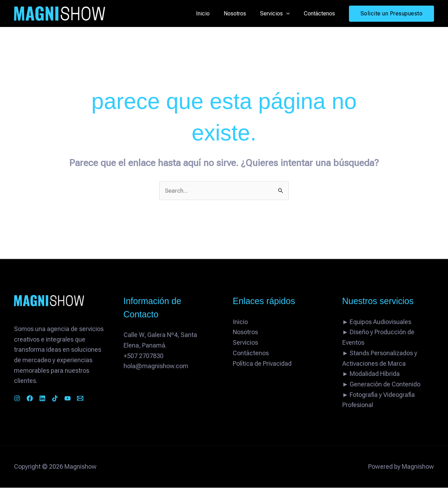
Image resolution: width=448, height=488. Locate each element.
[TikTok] (68, 399)
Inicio (213, 13)
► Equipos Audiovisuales (377, 322)
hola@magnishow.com (156, 367)
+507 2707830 (143, 356)
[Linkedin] (51, 399)
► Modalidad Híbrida (371, 374)
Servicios (279, 14)
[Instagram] (17, 399)
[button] (290, 14)
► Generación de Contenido (381, 384)
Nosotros (242, 13)
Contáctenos (321, 13)
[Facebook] (34, 399)
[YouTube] (84, 399)
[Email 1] (101, 399)
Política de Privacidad (262, 364)
